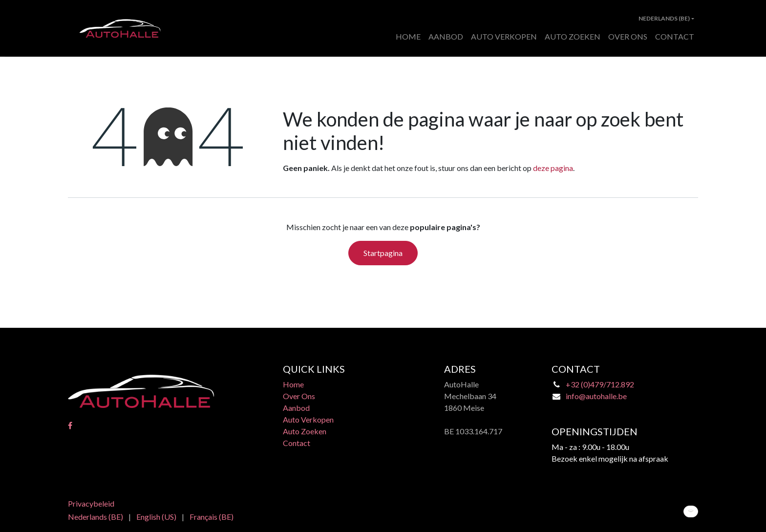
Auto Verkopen (308, 419)
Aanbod (296, 408)
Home (293, 384)
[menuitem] (408, 37)
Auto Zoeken (305, 431)
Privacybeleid (91, 503)
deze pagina (553, 168)
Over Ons (299, 396)
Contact (297, 443)
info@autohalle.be (596, 396)
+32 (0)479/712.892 (600, 384)
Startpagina (383, 253)
